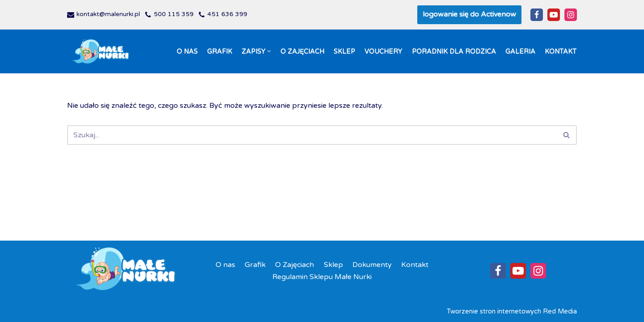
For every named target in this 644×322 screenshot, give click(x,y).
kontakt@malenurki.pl (108, 14)
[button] (269, 51)
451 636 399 (227, 14)
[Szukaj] (312, 135)
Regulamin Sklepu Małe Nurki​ (322, 277)
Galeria (520, 52)
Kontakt (561, 52)
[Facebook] (537, 15)
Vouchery (383, 52)
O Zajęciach (302, 52)
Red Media (560, 311)
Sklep (344, 52)
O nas (187, 52)
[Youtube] (554, 15)
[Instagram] (571, 15)
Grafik (220, 52)
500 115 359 (174, 14)
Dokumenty (372, 265)
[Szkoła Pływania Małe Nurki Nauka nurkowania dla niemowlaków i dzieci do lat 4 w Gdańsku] (101, 52)
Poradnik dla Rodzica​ (454, 52)
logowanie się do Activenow (469, 14)
